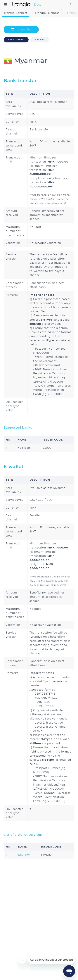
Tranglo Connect (16, 13)
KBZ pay (24, 855)
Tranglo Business (47, 13)
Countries (21, 30)
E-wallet (41, 40)
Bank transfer (16, 40)
